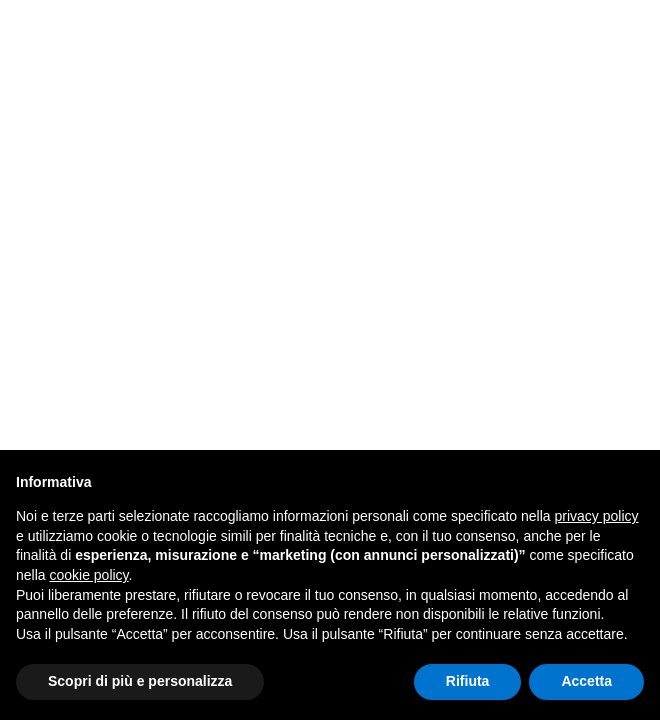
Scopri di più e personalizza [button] (140, 681)
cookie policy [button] (88, 575)
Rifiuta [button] (468, 681)
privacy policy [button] (597, 516)
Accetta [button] (586, 681)
